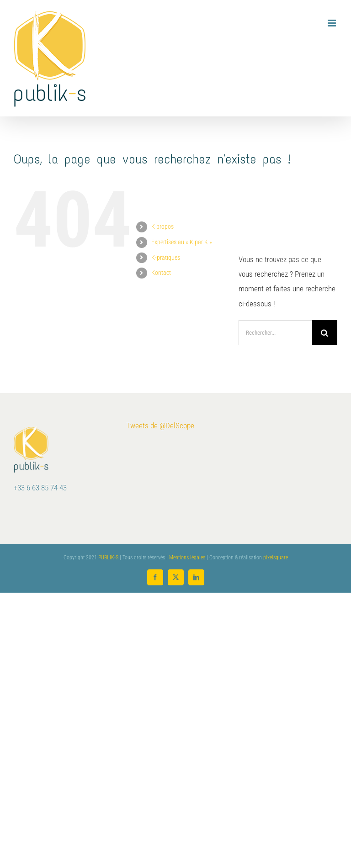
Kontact (161, 273)
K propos (162, 226)
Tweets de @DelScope (160, 426)
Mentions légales (187, 558)
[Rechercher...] (275, 333)
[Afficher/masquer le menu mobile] (332, 23)
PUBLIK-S (108, 558)
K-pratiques (166, 258)
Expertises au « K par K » (182, 242)
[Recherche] (325, 333)
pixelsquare (276, 558)
